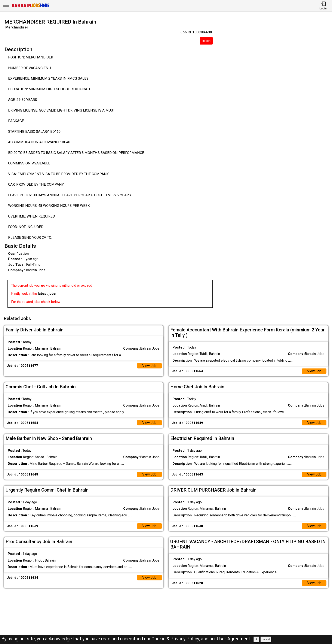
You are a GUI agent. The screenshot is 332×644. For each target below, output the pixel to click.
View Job (149, 365)
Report (206, 41)
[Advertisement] (277, 165)
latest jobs (47, 294)
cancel (266, 639)
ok (256, 639)
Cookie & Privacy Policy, (176, 639)
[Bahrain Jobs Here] (31, 7)
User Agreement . (235, 639)
